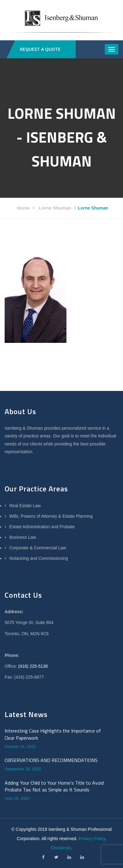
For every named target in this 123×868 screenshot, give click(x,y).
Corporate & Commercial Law (38, 548)
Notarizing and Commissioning (39, 558)
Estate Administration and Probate (42, 527)
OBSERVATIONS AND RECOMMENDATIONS (51, 760)
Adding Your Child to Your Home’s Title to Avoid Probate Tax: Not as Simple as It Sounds (54, 786)
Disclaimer (61, 848)
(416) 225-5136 (33, 666)
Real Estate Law (25, 506)
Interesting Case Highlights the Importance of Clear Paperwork (53, 734)
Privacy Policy (92, 839)
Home (23, 208)
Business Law (23, 537)
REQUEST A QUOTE (40, 49)
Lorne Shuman (55, 208)
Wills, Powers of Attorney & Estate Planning (51, 516)
